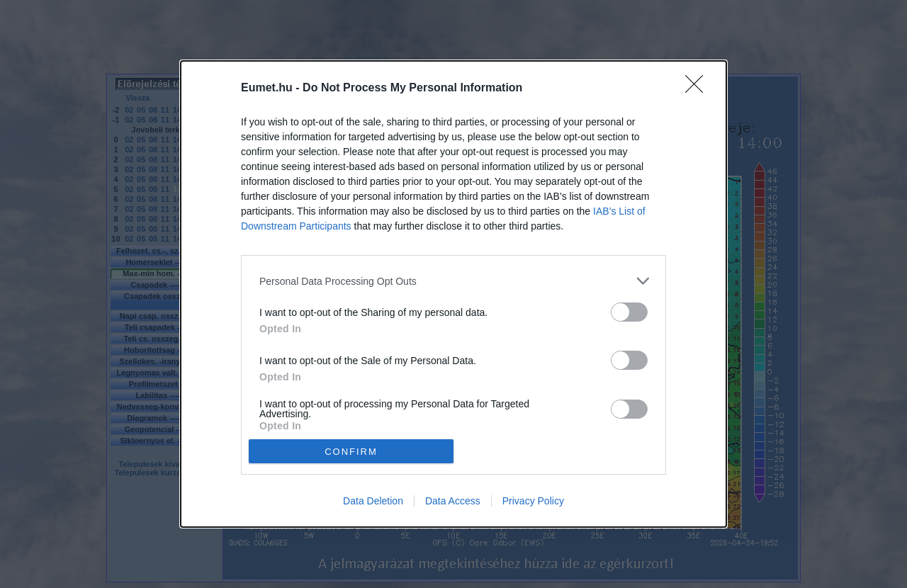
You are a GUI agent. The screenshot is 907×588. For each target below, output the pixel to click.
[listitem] (453, 281)
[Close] (699, 89)
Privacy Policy (533, 501)
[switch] (629, 312)
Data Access (453, 501)
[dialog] (453, 294)
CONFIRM (351, 451)
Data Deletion (373, 501)
